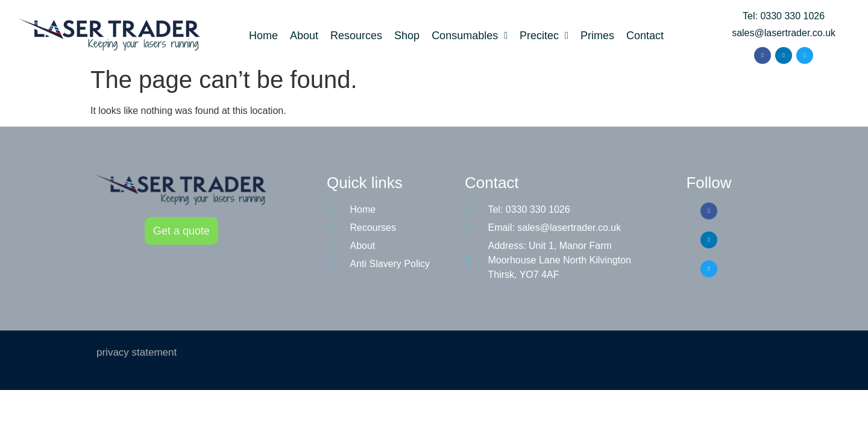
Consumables (470, 36)
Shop (407, 36)
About (304, 36)
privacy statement (137, 352)
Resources (356, 36)
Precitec (544, 36)
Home (263, 36)
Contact (645, 36)
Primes (597, 36)
